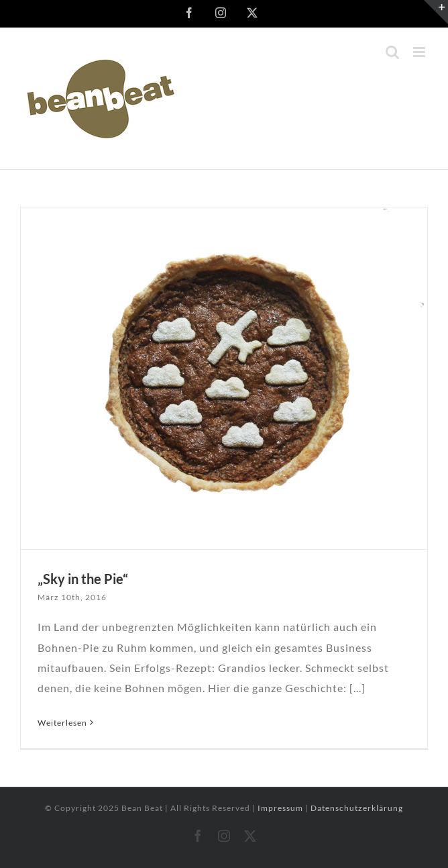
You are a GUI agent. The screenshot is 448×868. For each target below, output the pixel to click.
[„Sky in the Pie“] (224, 378)
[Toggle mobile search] (393, 52)
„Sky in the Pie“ (83, 579)
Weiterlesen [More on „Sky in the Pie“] (62, 723)
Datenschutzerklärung (357, 808)
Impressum (281, 808)
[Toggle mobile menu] (421, 52)
